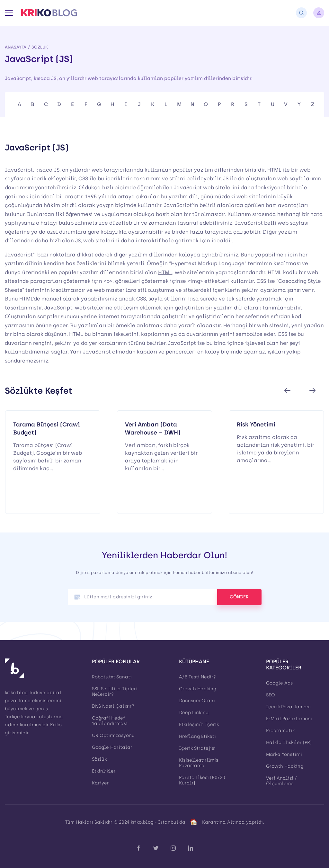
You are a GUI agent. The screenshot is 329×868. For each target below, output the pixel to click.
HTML (165, 272)
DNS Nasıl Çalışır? (113, 706)
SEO (271, 695)
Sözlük (40, 47)
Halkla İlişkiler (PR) (289, 743)
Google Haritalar (112, 747)
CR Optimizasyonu (113, 735)
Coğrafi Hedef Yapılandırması (110, 721)
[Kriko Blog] (49, 13)
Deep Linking (194, 713)
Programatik (280, 731)
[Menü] (9, 13)
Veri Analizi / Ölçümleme (281, 781)
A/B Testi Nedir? (197, 677)
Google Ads (279, 683)
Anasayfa (16, 47)
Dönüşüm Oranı (197, 701)
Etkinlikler (104, 771)
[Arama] (301, 13)
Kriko (56, 725)
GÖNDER (239, 597)
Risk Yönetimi (256, 424)
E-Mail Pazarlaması (289, 719)
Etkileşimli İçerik (199, 725)
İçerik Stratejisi (197, 748)
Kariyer (100, 783)
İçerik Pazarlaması (288, 707)
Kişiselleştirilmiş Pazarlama (199, 763)
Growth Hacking (198, 689)
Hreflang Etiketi (197, 736)
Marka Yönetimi (284, 754)
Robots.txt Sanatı (112, 677)
